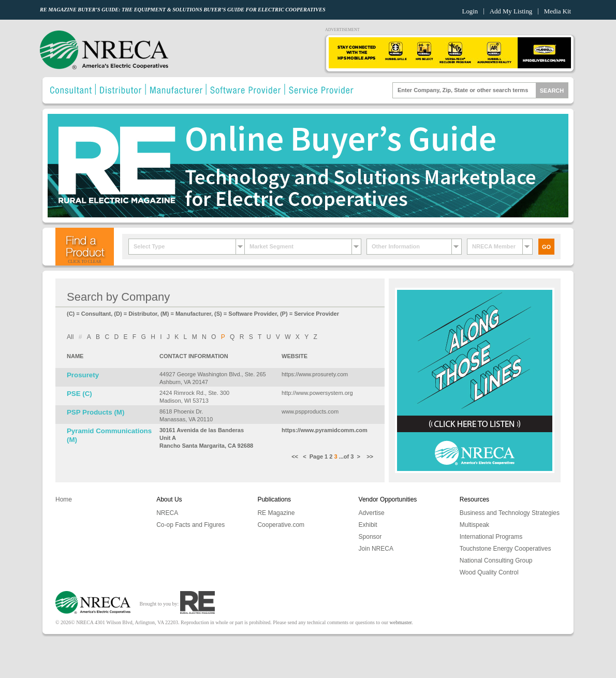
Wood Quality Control (489, 572)
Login (470, 11)
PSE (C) (79, 394)
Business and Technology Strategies (510, 513)
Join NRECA (376, 549)
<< (297, 456)
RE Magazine (276, 513)
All (70, 337)
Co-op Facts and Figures (190, 525)
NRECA (167, 513)
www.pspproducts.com (310, 411)
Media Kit (558, 11)
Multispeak (474, 525)
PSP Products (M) (96, 412)
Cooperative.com (281, 525)
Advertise (372, 513)
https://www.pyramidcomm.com (325, 430)
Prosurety (83, 375)
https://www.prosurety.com (315, 374)
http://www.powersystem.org (317, 393)
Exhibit (368, 525)
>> (369, 456)
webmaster (401, 622)
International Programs (491, 537)
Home (64, 499)
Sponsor (370, 537)
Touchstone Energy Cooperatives (505, 549)
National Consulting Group (496, 561)
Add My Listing (511, 11)
